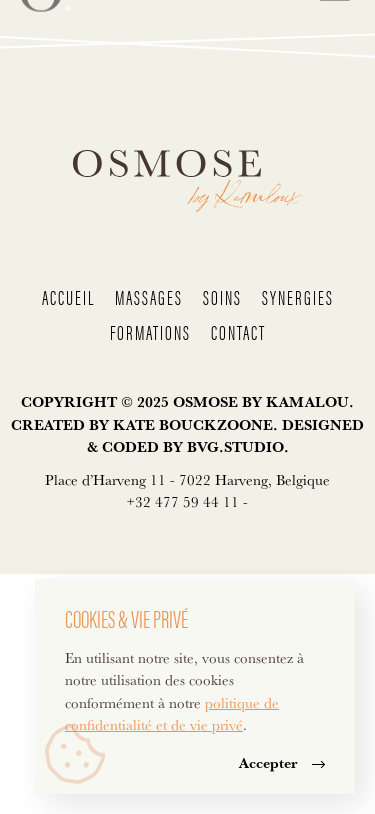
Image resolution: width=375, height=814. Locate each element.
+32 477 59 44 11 (183, 501)
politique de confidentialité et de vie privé (172, 714)
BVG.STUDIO (235, 446)
